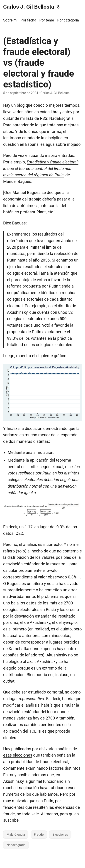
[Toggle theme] (59, 7)
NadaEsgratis (61, 118)
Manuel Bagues (17, 181)
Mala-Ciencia (16, 835)
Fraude (39, 835)
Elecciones (60, 835)
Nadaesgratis (16, 845)
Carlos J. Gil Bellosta (29, 7)
